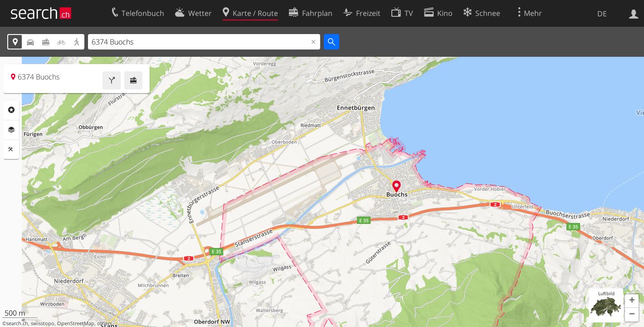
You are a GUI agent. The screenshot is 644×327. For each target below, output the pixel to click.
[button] (632, 301)
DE (602, 14)
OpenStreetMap (76, 323)
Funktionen (11, 149)
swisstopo (43, 323)
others (105, 323)
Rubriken (11, 110)
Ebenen (11, 130)
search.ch (17, 323)
